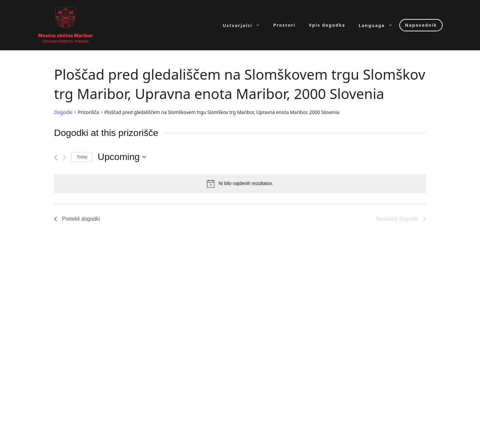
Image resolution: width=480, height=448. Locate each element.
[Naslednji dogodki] (64, 157)
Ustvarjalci (245, 25)
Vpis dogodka (327, 25)
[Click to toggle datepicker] (122, 157)
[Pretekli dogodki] (56, 157)
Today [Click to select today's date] (82, 157)
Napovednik (421, 25)
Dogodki (63, 112)
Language (379, 25)
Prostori (284, 25)
